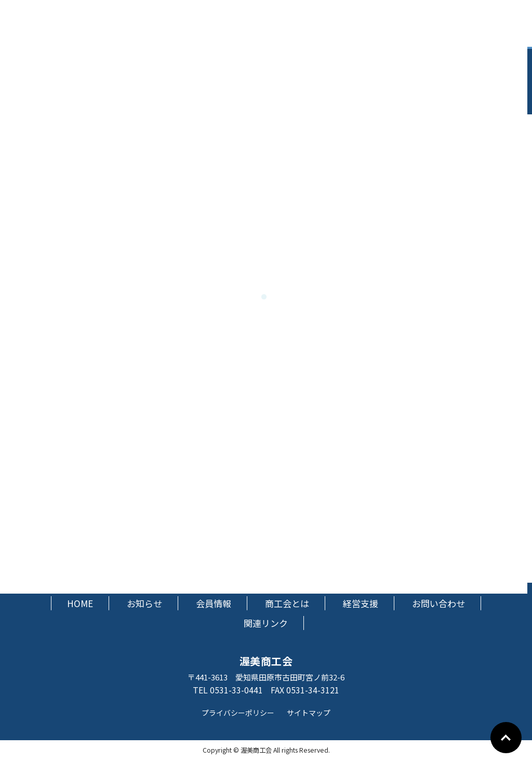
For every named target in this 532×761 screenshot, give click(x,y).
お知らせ (144, 603)
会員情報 (214, 603)
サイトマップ (309, 713)
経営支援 (361, 603)
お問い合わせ (438, 603)
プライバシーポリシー (238, 713)
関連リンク (266, 623)
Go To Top (506, 738)
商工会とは (287, 603)
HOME (80, 603)
